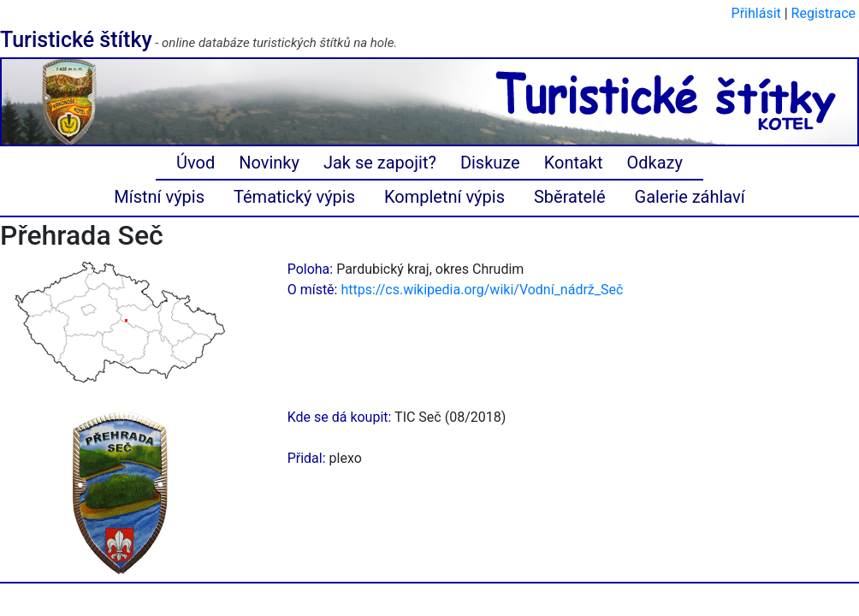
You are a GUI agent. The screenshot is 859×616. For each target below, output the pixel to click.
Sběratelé (570, 197)
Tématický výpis (294, 197)
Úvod (195, 163)
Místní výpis (159, 197)
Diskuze (490, 163)
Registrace (823, 13)
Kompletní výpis (444, 197)
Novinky (269, 163)
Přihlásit (756, 13)
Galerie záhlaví (690, 197)
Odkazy (655, 163)
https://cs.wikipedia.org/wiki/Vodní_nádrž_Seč (482, 290)
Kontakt (574, 163)
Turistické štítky (76, 40)
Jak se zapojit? (380, 163)
